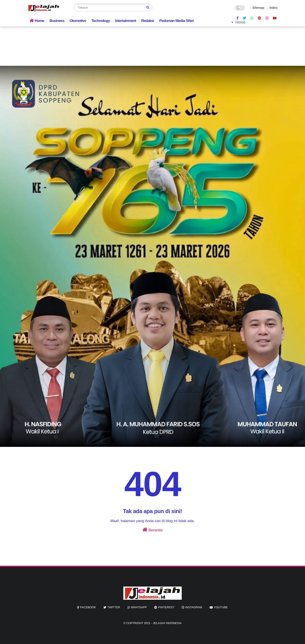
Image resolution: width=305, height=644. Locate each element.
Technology (100, 21)
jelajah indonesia (167, 623)
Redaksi (148, 21)
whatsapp (139, 607)
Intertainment (126, 21)
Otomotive (78, 21)
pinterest (166, 607)
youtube (221, 607)
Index (273, 8)
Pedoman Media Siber (177, 21)
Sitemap (257, 8)
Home (37, 21)
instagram (194, 607)
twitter (114, 607)
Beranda (152, 530)
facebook (88, 607)
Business (57, 21)
